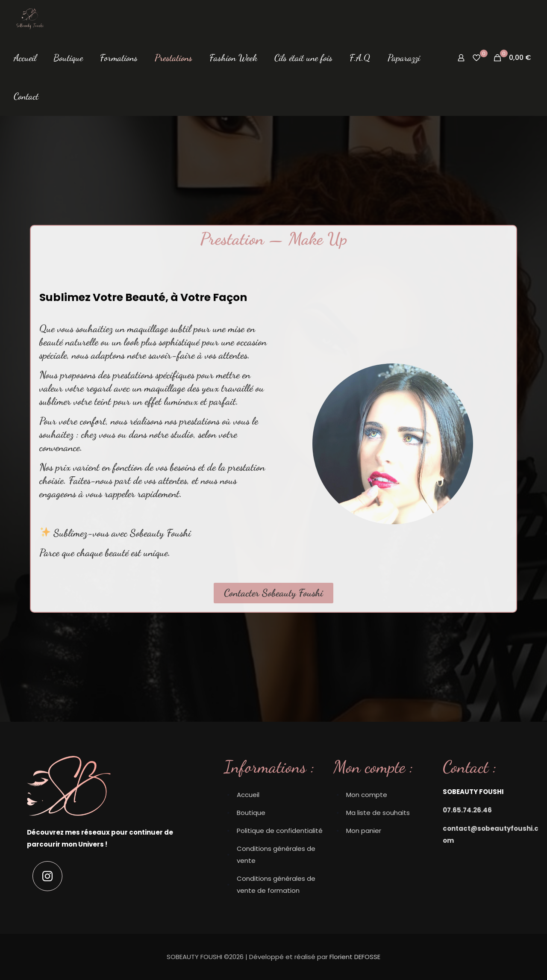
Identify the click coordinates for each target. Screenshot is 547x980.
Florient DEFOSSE (355, 957)
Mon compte (367, 795)
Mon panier (364, 831)
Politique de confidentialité (280, 831)
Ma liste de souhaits (378, 813)
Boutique (251, 813)
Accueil (248, 795)
